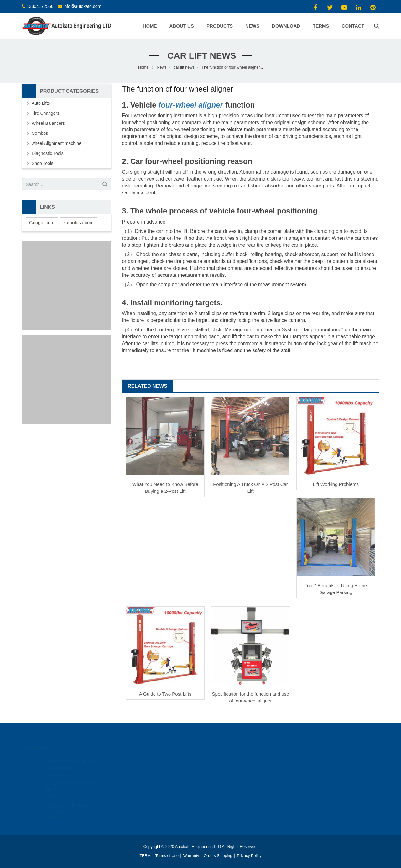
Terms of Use (167, 856)
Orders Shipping (218, 856)
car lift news (200, 56)
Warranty (191, 856)
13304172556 (40, 6)
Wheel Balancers (48, 123)
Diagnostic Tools (48, 153)
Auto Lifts (41, 103)
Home (143, 67)
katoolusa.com (78, 222)
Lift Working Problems (336, 484)
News (162, 67)
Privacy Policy (249, 856)
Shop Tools (42, 163)
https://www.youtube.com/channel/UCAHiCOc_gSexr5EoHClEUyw (265, 767)
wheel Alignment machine (57, 143)
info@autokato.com (82, 6)
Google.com (42, 222)
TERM (145, 856)
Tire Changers (45, 113)
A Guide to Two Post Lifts (165, 694)
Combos (40, 133)
